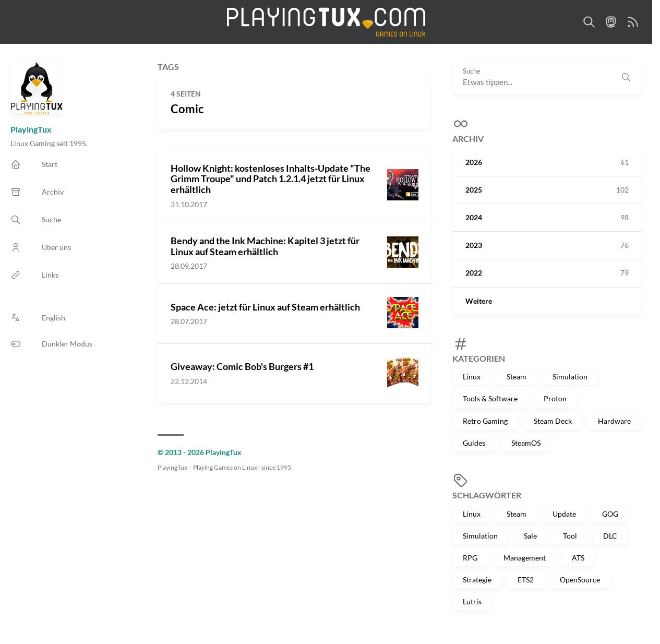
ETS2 (526, 580)
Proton (555, 398)
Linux (472, 377)
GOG (610, 514)
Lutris (472, 601)
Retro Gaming (485, 421)
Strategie (477, 580)
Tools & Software (490, 398)
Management (525, 558)
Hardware (614, 421)
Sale (530, 536)
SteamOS (526, 443)
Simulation (570, 377)
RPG (470, 558)
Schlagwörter (487, 495)
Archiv (468, 139)
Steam (517, 377)
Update (564, 514)
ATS (578, 558)
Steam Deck (553, 421)
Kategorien (479, 358)
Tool (570, 536)
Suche (472, 71)
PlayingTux (31, 129)
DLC (610, 536)
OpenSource (580, 580)
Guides (474, 443)
